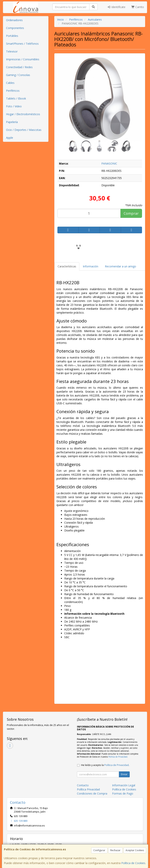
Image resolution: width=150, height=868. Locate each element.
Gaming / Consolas (18, 75)
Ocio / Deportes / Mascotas (24, 130)
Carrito (138, 7)
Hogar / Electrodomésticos (23, 114)
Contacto (83, 785)
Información (91, 266)
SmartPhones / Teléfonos (22, 44)
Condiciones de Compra (92, 793)
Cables (10, 83)
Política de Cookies (133, 863)
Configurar (99, 850)
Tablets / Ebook (16, 98)
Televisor (12, 51)
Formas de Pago (123, 793)
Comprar (131, 213)
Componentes (15, 28)
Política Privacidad (88, 789)
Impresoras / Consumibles (23, 59)
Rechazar (115, 850)
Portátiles (12, 36)
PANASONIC (109, 163)
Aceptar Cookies (135, 850)
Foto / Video (14, 106)
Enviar (124, 774)
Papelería (12, 122)
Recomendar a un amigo (121, 266)
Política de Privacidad (118, 757)
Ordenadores (14, 20)
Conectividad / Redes (19, 67)
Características (67, 266)
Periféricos (13, 91)
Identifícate (116, 7)
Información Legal (124, 785)
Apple (10, 138)
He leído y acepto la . (105, 765)
